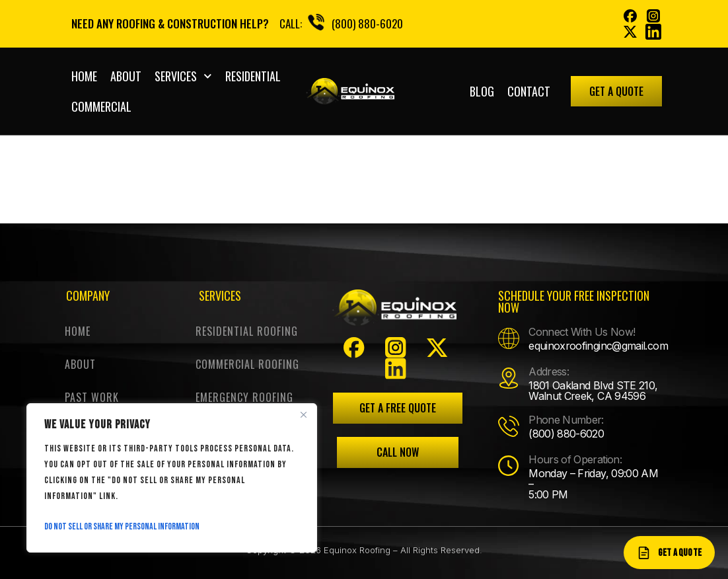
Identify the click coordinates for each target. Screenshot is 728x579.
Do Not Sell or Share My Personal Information (122, 526)
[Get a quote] (669, 553)
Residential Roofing (247, 331)
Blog (482, 91)
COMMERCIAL (101, 106)
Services (183, 76)
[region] (172, 478)
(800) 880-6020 (367, 23)
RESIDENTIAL (253, 76)
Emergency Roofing (244, 397)
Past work (92, 397)
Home (84, 76)
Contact (529, 91)
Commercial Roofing (247, 364)
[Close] (303, 414)
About (126, 76)
